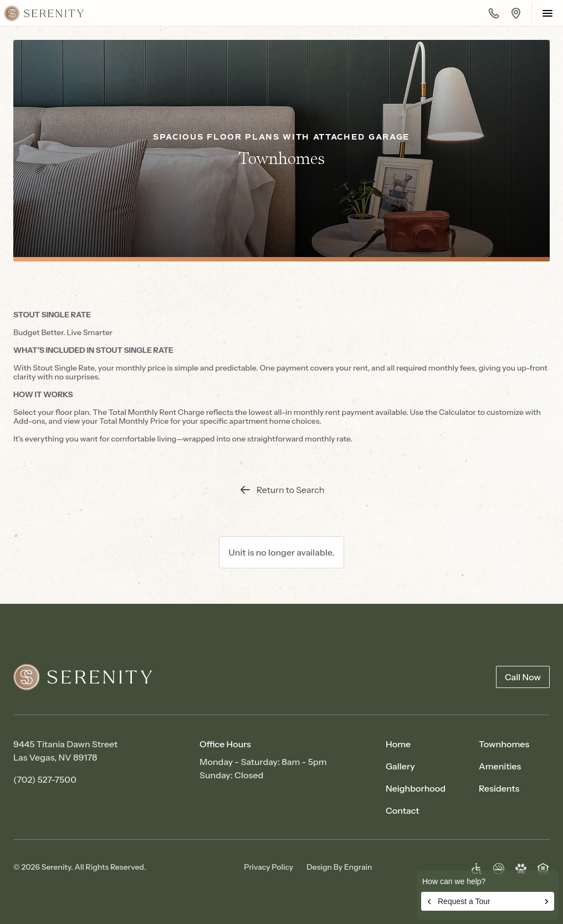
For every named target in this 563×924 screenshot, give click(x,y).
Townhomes (504, 744)
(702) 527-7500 (45, 779)
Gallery (400, 766)
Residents (499, 788)
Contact (403, 810)
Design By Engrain (339, 867)
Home (398, 744)
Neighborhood (416, 788)
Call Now (523, 677)
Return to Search (282, 490)
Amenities (500, 766)
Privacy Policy (268, 867)
